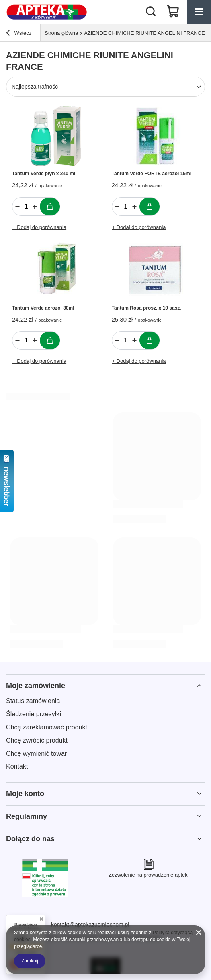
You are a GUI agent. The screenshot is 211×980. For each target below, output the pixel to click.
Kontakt (17, 766)
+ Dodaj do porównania (39, 227)
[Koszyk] (173, 12)
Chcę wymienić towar (36, 754)
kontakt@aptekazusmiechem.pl (90, 925)
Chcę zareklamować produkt (47, 727)
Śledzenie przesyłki (34, 714)
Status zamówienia (33, 701)
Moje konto (25, 794)
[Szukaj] (151, 12)
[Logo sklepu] (47, 12)
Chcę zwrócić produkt (37, 740)
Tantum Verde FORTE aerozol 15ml (152, 174)
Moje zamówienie (36, 686)
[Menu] (199, 12)
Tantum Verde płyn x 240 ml (44, 174)
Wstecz (19, 34)
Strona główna (61, 33)
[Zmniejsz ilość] (17, 207)
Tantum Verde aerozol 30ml (43, 308)
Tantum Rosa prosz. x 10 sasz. (146, 308)
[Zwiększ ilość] (35, 207)
